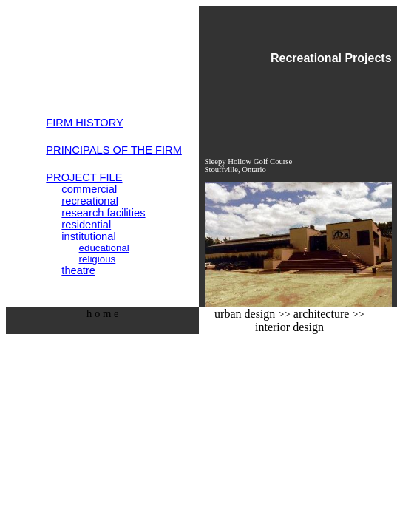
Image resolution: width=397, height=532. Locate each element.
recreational (90, 201)
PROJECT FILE (84, 177)
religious (98, 259)
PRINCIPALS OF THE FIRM (114, 150)
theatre (78, 270)
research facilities (103, 213)
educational (104, 248)
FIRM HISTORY (85, 123)
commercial (89, 189)
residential (86, 225)
